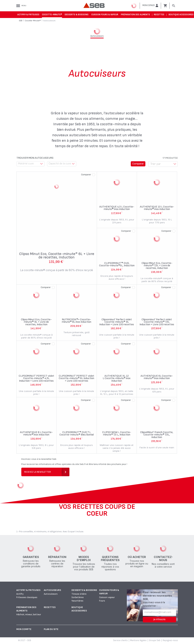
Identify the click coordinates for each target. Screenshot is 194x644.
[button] (150, 5)
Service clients (120, 640)
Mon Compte (24, 629)
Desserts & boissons (77, 15)
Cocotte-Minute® (52, 15)
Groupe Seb (155, 640)
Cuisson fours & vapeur (105, 15)
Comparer (86, 175)
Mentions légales (138, 640)
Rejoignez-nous (170, 640)
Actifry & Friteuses (28, 15)
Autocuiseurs (52, 590)
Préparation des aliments (135, 15)
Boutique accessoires (181, 15)
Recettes (159, 15)
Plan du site (51, 629)
